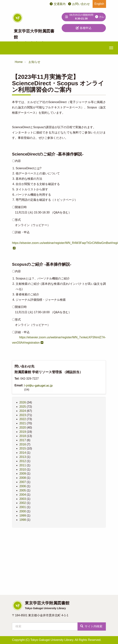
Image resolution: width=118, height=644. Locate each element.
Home (19, 62)
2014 (23, 453)
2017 (23, 440)
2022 (23, 419)
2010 (23, 470)
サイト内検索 (91, 626)
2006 (23, 486)
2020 (23, 428)
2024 (23, 411)
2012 (23, 461)
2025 (23, 407)
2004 (23, 495)
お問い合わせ (81, 4)
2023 (23, 415)
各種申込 (84, 28)
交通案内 (60, 4)
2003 (23, 499)
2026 (23, 402)
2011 (23, 465)
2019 (23, 432)
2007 (23, 482)
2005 (23, 490)
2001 (23, 507)
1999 (23, 516)
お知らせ (34, 62)
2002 (23, 503)
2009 (23, 474)
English (99, 4)
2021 (23, 423)
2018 (23, 436)
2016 (23, 444)
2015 (23, 448)
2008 (23, 478)
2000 (23, 511)
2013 (23, 457)
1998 (23, 520)
